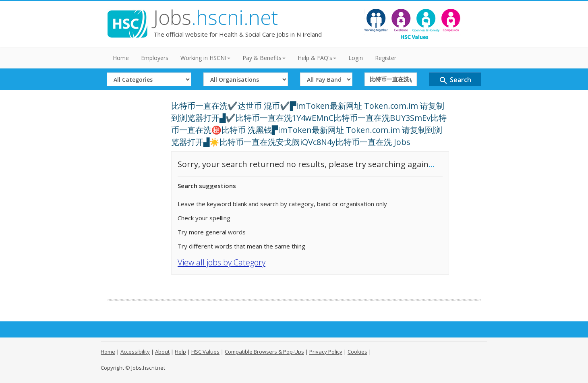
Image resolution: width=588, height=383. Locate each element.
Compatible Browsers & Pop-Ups (264, 352)
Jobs (216, 17)
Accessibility (135, 352)
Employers (155, 58)
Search (455, 80)
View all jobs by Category (222, 262)
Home (121, 58)
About (162, 352)
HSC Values (205, 352)
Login (356, 58)
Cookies (357, 352)
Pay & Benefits (264, 58)
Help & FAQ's (317, 58)
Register (386, 58)
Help (180, 352)
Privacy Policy (326, 352)
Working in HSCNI (205, 58)
